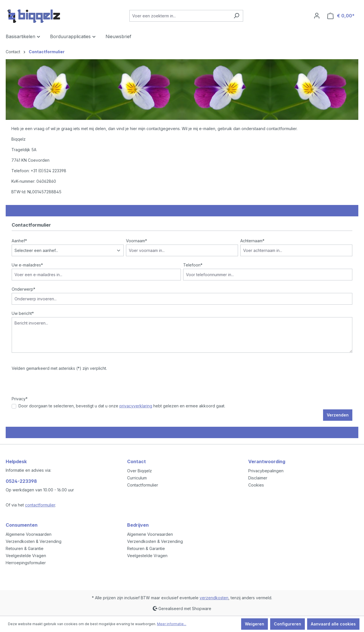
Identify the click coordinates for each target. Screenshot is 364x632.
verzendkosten (214, 598)
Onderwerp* (23, 289)
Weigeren (255, 624)
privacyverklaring (136, 406)
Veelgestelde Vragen (26, 556)
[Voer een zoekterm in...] (180, 16)
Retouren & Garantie (25, 548)
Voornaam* (136, 241)
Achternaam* (252, 241)
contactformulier (40, 505)
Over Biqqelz (139, 471)
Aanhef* (19, 241)
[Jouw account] (317, 16)
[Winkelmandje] (341, 16)
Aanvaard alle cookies (333, 624)
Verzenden (338, 415)
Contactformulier (143, 485)
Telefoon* (193, 265)
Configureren (288, 624)
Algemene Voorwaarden (29, 534)
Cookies (256, 485)
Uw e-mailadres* (27, 265)
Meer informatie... (172, 624)
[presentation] (55, 385)
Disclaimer (258, 478)
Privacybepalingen (266, 471)
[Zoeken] (236, 16)
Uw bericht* (23, 313)
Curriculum (137, 478)
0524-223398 (21, 481)
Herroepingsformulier (26, 563)
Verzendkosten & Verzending (34, 541)
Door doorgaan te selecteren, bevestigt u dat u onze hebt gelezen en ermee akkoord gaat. (122, 406)
